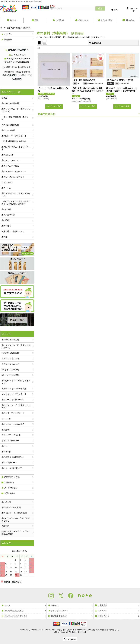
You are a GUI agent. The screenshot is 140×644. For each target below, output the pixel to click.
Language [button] (70, 639)
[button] (88, 114)
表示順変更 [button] (95, 43)
